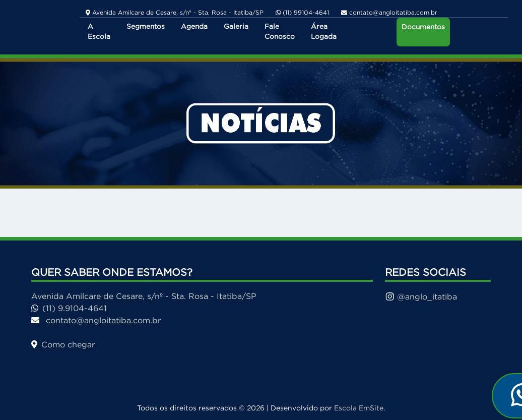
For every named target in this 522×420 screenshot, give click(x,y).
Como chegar (63, 344)
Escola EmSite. (360, 408)
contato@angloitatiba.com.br (96, 320)
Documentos (423, 27)
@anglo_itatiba (421, 296)
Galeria (236, 26)
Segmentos (146, 26)
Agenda (194, 26)
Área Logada (324, 32)
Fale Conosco (280, 32)
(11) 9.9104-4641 (69, 308)
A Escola (99, 32)
